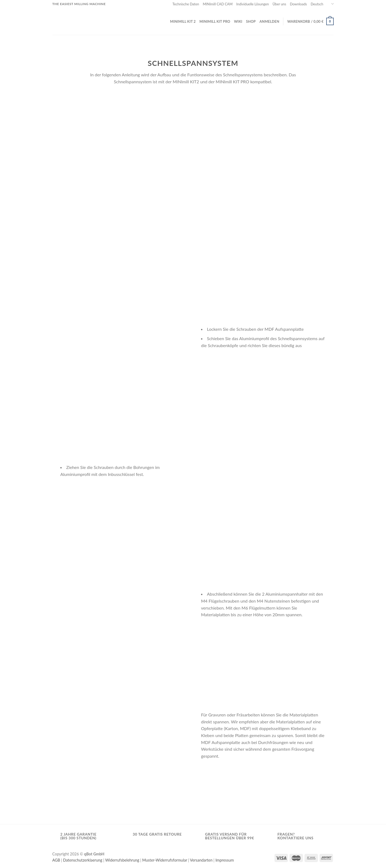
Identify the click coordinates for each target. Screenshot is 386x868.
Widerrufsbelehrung (122, 860)
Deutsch (322, 4)
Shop (251, 21)
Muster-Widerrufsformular (165, 860)
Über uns (279, 4)
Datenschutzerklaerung (83, 860)
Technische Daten (186, 4)
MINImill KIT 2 (183, 21)
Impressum (225, 860)
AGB (56, 860)
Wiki (238, 21)
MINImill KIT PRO (215, 21)
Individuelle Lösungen (253, 4)
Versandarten (201, 860)
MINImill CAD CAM (218, 4)
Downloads (298, 4)
